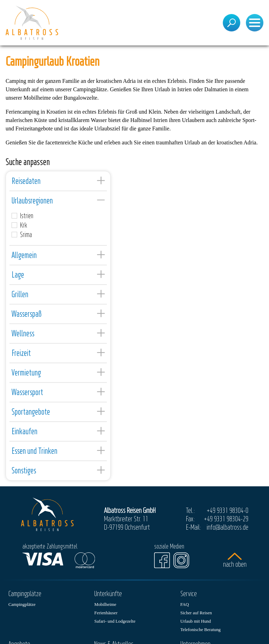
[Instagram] (181, 560)
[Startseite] (32, 23)
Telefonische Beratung (201, 630)
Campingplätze (22, 604)
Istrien (22, 216)
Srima (22, 235)
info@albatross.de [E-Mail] (227, 527)
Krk (19, 225)
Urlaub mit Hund (196, 621)
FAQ (185, 604)
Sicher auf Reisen (196, 613)
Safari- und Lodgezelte (115, 621)
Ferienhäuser (106, 613)
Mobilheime (105, 604)
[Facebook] (162, 560)
